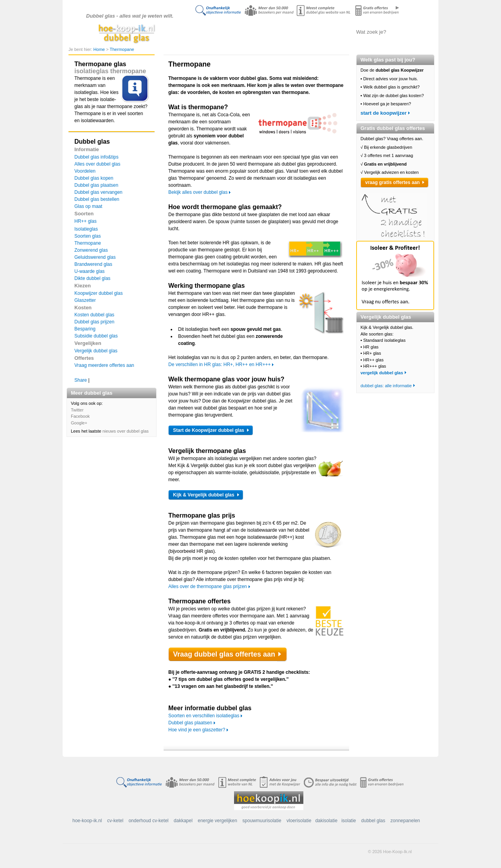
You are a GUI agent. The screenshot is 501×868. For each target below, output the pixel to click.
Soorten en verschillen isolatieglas (204, 716)
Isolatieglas (86, 229)
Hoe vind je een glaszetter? (197, 730)
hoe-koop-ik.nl (87, 821)
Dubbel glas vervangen (98, 192)
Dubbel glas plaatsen (96, 185)
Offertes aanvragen (327, 32)
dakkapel (183, 821)
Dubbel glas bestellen (97, 199)
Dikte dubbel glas (92, 278)
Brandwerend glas (93, 264)
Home (100, 49)
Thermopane (122, 49)
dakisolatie (326, 821)
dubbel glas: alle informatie (386, 386)
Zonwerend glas (91, 250)
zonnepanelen (405, 821)
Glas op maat (88, 206)
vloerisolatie (299, 821)
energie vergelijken (217, 821)
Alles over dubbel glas (249, 32)
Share (81, 380)
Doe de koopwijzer (209, 32)
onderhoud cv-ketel (148, 821)
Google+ (79, 423)
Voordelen (85, 171)
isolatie (349, 821)
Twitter (77, 410)
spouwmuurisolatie (262, 821)
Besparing (85, 329)
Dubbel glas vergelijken (288, 32)
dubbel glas (373, 821)
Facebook (80, 416)
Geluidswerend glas (95, 257)
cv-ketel (115, 821)
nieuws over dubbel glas (126, 431)
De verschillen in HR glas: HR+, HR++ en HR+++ (219, 365)
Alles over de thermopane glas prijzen (208, 586)
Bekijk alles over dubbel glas (198, 192)
